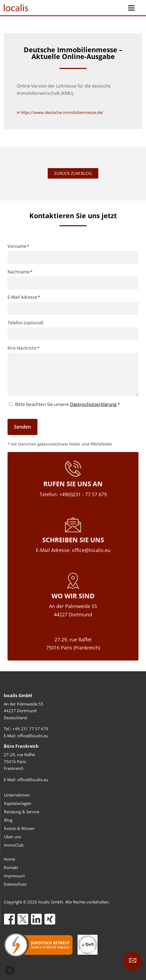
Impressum (14, 876)
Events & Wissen (19, 828)
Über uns (13, 837)
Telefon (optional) (25, 323)
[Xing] (50, 919)
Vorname (18, 246)
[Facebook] (9, 919)
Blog (8, 820)
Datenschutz (15, 884)
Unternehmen (17, 795)
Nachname (20, 272)
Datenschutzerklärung (93, 404)
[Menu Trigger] (131, 8)
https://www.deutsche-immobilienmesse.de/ (60, 112)
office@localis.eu (33, 736)
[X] (23, 919)
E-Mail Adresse (24, 297)
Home (9, 859)
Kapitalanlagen (18, 803)
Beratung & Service (22, 812)
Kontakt (11, 867)
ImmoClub (14, 845)
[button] (10, 970)
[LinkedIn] (36, 919)
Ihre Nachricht (23, 348)
